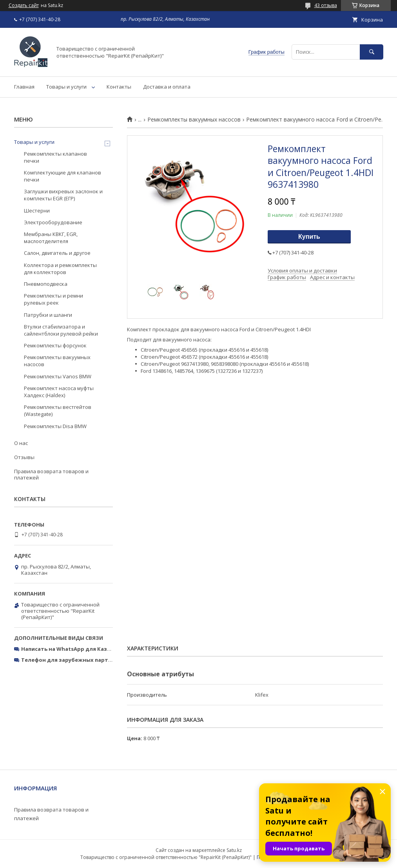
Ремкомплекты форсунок (55, 345)
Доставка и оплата (167, 87)
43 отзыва (326, 5)
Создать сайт (24, 5)
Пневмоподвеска (46, 284)
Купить (309, 237)
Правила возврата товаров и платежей (51, 474)
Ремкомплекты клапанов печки (55, 157)
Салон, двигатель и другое (57, 253)
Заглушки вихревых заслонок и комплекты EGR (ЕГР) (63, 195)
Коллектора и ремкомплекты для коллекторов (60, 269)
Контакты (119, 87)
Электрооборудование (53, 222)
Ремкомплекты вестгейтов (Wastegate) (58, 410)
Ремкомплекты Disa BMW (55, 426)
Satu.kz (234, 850)
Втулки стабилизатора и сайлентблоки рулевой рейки (61, 330)
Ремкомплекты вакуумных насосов (194, 120)
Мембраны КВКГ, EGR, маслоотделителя (51, 238)
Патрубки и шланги (48, 315)
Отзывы (24, 457)
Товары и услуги (66, 87)
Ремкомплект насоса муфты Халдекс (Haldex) (59, 392)
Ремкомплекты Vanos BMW (58, 376)
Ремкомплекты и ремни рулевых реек (53, 299)
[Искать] (372, 52)
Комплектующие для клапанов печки (63, 176)
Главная (24, 87)
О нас (21, 443)
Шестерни (37, 211)
